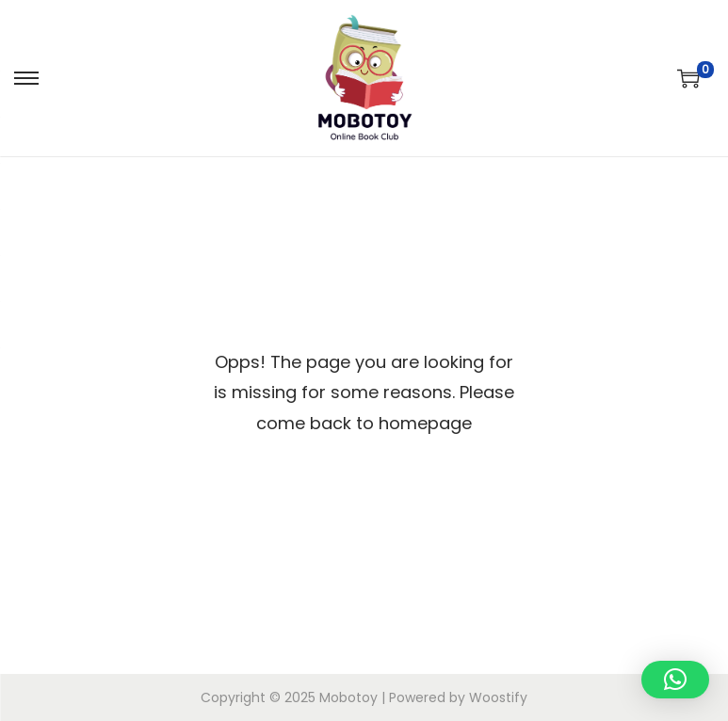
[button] (675, 680)
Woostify (498, 697)
